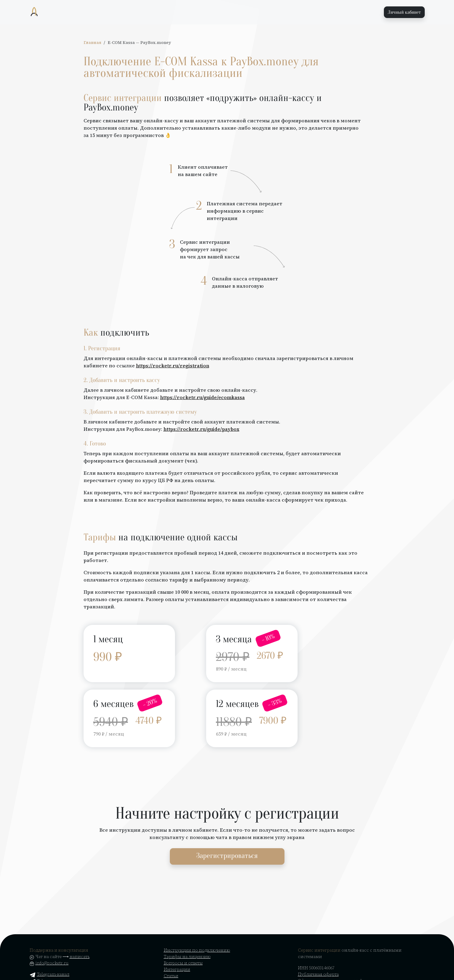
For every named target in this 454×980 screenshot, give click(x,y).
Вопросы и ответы (183, 963)
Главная (92, 43)
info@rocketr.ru (52, 963)
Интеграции (177, 969)
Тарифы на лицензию (187, 957)
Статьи (171, 976)
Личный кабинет (404, 12)
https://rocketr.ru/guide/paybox (201, 429)
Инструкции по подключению (197, 950)
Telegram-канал (50, 974)
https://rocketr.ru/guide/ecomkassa (202, 397)
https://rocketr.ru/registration (173, 366)
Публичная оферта (318, 974)
